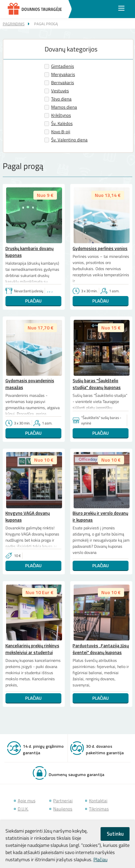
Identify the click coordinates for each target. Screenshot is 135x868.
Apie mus (27, 801)
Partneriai (63, 801)
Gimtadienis (63, 66)
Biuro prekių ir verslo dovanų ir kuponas (100, 516)
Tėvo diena (61, 99)
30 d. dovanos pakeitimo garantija (105, 749)
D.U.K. (23, 809)
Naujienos (63, 809)
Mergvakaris (63, 74)
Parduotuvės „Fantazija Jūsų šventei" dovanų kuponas (101, 649)
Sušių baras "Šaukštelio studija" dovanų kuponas (97, 384)
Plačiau (33, 301)
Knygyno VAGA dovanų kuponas (28, 516)
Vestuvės (60, 91)
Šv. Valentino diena (69, 140)
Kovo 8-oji (61, 132)
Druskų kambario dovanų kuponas (29, 252)
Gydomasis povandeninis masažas (30, 384)
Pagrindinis (14, 24)
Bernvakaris (63, 83)
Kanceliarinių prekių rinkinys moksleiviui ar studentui (32, 649)
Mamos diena (64, 107)
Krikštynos (61, 115)
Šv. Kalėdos (62, 123)
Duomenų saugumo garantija (77, 774)
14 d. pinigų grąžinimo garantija (43, 749)
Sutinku (115, 834)
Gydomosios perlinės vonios (100, 248)
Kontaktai (98, 801)
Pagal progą (46, 24)
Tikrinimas (99, 809)
